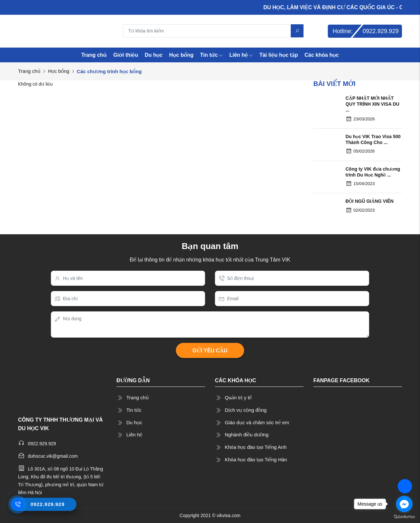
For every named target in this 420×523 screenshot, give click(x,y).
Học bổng (181, 55)
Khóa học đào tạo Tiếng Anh (256, 447)
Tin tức (211, 55)
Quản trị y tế (238, 397)
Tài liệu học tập (279, 55)
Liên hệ (241, 55)
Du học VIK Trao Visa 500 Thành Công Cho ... (373, 139)
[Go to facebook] (404, 504)
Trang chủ (94, 55)
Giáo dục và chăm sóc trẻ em (257, 422)
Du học (154, 55)
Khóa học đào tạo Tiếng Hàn (256, 460)
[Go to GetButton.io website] (404, 516)
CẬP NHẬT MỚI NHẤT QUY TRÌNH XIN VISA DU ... (372, 104)
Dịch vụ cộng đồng (246, 410)
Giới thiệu (126, 55)
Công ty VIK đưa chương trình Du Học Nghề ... (373, 172)
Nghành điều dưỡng (247, 435)
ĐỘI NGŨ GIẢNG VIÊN (369, 201)
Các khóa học (322, 55)
